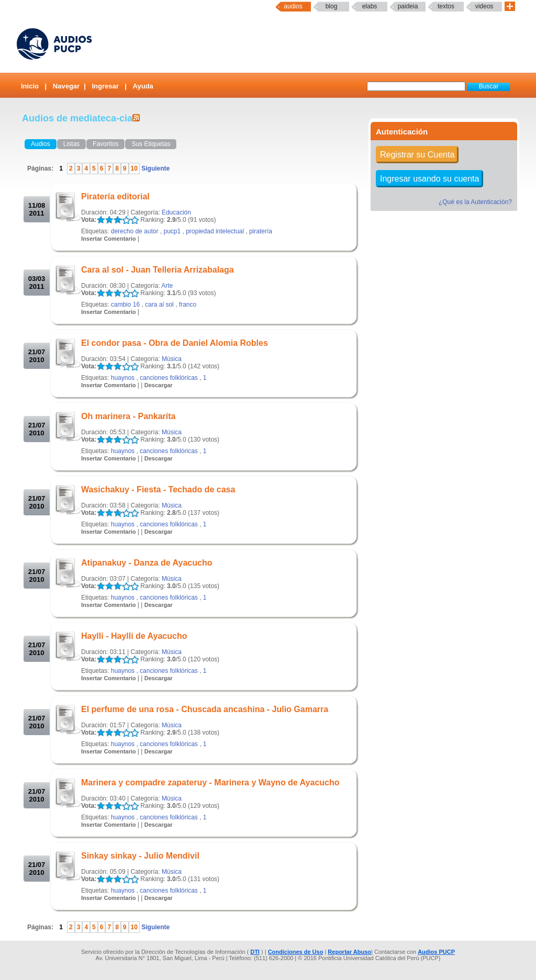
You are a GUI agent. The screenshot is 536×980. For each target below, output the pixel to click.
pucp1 (172, 231)
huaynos (123, 378)
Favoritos (105, 144)
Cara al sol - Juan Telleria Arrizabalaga (158, 270)
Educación (176, 212)
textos (446, 6)
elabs (370, 6)
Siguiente (155, 168)
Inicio (30, 86)
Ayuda (143, 86)
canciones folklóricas (169, 378)
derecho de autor (135, 231)
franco (188, 305)
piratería (261, 231)
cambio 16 (125, 305)
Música (172, 359)
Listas (71, 144)
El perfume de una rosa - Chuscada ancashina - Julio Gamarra (205, 709)
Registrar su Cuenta (417, 155)
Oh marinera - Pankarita (129, 416)
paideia (408, 6)
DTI (255, 952)
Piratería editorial (115, 196)
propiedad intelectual (215, 231)
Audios (293, 6)
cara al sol (159, 305)
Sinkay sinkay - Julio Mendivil (140, 856)
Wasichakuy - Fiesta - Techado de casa (158, 489)
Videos (484, 6)
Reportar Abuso (349, 952)
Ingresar (105, 86)
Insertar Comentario (109, 239)
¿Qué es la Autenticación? (475, 202)
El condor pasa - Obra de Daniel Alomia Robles (175, 343)
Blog (332, 6)
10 (134, 168)
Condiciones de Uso (296, 952)
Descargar (159, 385)
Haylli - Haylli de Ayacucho (134, 636)
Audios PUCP (436, 952)
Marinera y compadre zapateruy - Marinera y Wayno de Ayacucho (210, 782)
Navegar (66, 86)
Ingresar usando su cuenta (429, 179)
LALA (101, 220)
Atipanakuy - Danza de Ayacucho (147, 563)
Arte (167, 286)
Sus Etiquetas (151, 144)
